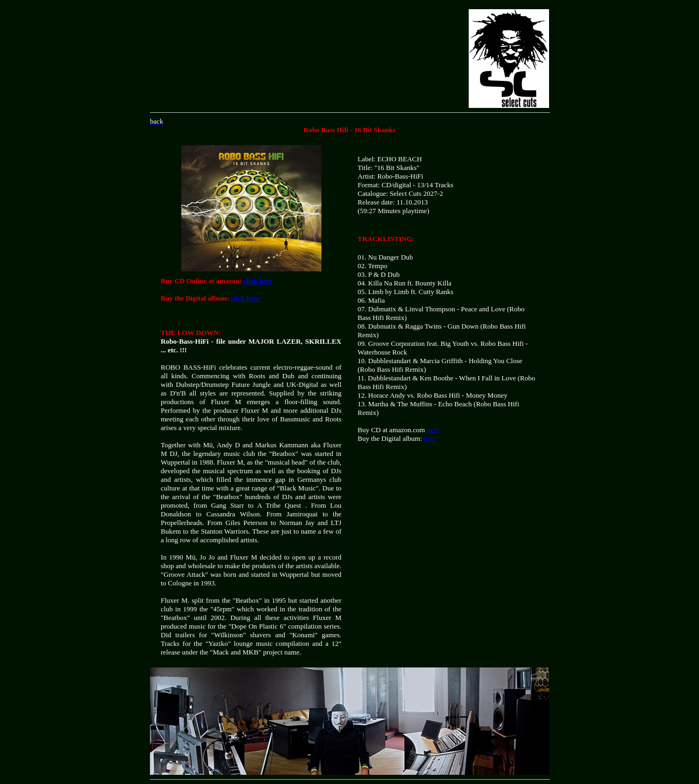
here (433, 430)
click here (258, 281)
